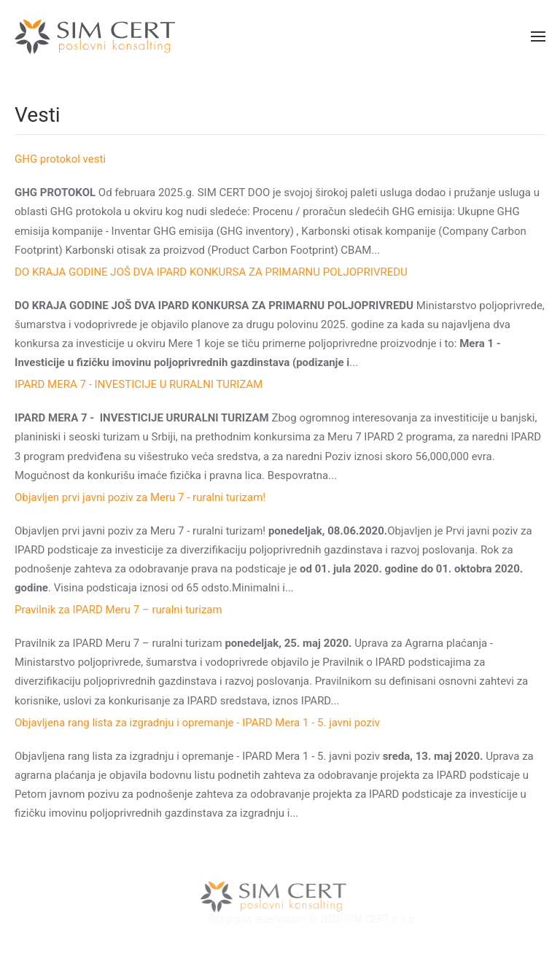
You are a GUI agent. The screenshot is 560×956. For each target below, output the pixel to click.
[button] (538, 36)
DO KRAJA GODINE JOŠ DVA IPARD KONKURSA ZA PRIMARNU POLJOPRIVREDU (211, 272)
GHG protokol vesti (60, 159)
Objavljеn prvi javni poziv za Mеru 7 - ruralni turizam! (140, 497)
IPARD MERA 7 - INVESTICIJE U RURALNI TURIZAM (139, 384)
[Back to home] (95, 36)
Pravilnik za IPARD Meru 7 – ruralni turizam (118, 610)
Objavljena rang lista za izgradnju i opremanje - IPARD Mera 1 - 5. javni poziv (197, 723)
